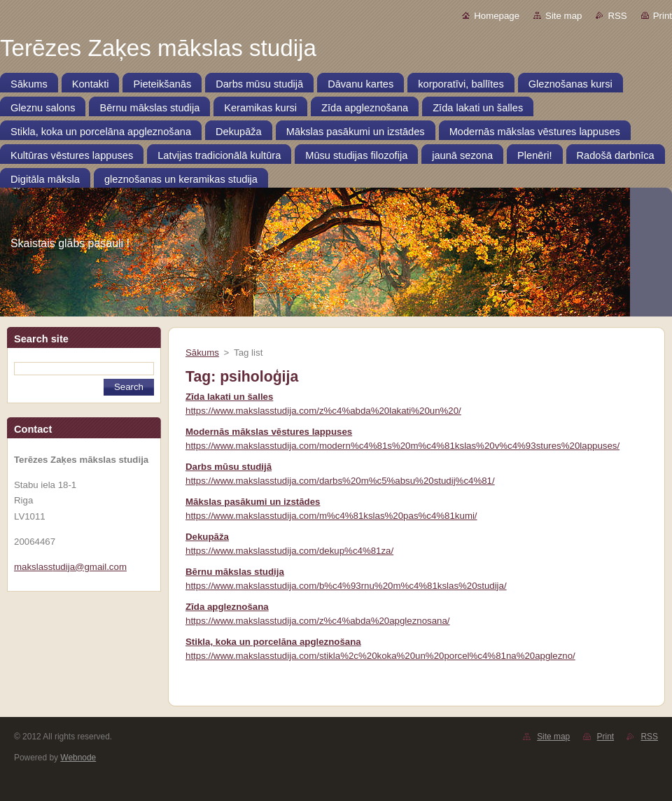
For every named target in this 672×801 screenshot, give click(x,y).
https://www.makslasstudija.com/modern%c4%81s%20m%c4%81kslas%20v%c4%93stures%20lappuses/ (402, 446)
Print (663, 16)
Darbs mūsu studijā (229, 467)
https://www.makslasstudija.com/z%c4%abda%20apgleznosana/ (318, 621)
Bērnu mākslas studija (235, 572)
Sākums (202, 353)
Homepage (497, 16)
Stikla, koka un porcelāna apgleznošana (273, 642)
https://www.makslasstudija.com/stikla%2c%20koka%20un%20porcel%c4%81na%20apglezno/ (380, 656)
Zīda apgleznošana (227, 607)
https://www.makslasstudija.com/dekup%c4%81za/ (289, 551)
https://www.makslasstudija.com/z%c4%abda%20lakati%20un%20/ (323, 411)
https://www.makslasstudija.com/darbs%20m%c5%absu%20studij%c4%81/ (340, 481)
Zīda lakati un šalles (229, 397)
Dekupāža (207, 537)
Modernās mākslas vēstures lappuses (269, 432)
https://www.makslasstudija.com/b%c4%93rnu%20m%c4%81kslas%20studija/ (346, 586)
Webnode (78, 758)
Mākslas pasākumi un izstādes (253, 502)
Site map (563, 16)
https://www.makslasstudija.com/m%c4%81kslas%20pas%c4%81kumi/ (331, 516)
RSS (617, 16)
